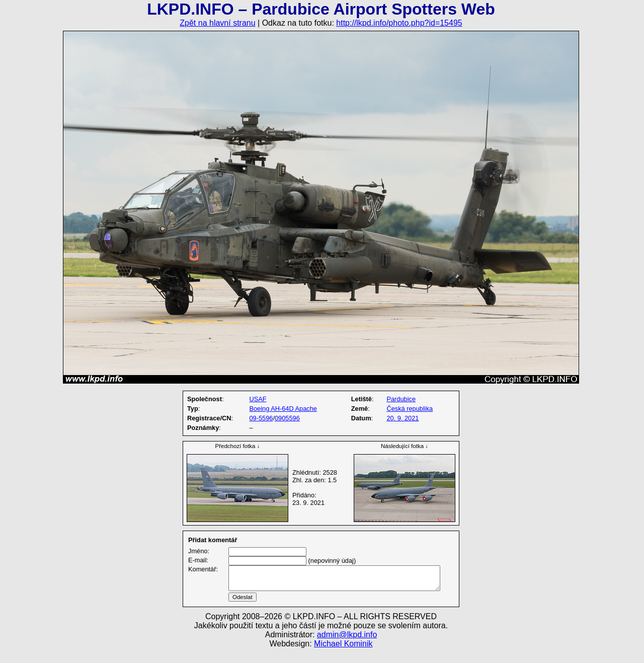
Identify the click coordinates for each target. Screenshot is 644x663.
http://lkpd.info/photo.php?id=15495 (399, 23)
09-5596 (261, 418)
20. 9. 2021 (403, 418)
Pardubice (401, 399)
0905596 (287, 418)
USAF (258, 399)
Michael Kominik (343, 656)
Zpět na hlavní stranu (217, 23)
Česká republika (410, 409)
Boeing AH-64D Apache (283, 409)
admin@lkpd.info (347, 647)
